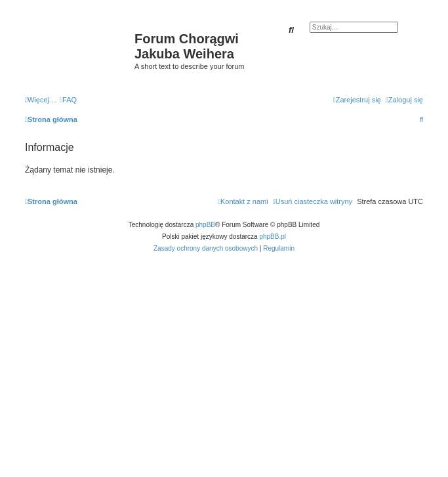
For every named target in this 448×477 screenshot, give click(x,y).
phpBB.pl (273, 237)
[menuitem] (68, 100)
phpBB (205, 225)
